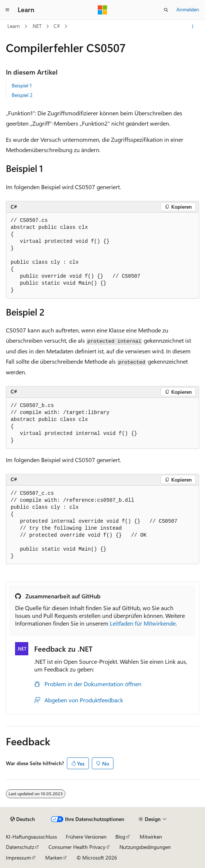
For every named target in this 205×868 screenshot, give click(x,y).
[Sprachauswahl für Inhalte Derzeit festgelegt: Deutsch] (23, 819)
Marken (54, 858)
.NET (37, 26)
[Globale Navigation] (7, 10)
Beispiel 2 (22, 95)
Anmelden (188, 9)
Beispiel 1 (22, 85)
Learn (14, 26)
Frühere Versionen (86, 837)
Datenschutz (20, 847)
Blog (120, 837)
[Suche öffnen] (166, 10)
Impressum (18, 858)
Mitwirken (151, 837)
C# (57, 26)
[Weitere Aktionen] (193, 26)
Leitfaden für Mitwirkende (143, 623)
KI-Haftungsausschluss (31, 837)
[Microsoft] (102, 10)
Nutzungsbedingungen (145, 847)
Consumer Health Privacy (77, 847)
